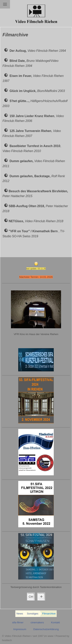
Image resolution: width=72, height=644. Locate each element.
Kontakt (55, 622)
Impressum (20, 629)
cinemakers (37, 622)
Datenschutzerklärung (46, 629)
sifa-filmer (18, 622)
